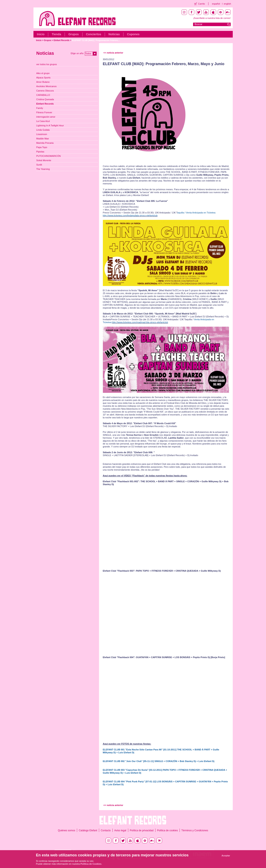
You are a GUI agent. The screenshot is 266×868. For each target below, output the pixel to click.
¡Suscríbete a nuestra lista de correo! (212, 18)
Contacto (106, 830)
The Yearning (43, 169)
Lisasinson (42, 134)
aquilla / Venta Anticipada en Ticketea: (197, 213)
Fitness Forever (44, 112)
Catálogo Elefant (88, 830)
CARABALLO (43, 95)
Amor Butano (43, 82)
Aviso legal (120, 830)
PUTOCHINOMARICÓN (49, 156)
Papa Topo (42, 147)
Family (40, 108)
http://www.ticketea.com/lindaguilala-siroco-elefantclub (130, 215)
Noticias (114, 34)
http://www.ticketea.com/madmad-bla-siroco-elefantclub (140, 322)
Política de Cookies (91, 864)
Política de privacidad (142, 830)
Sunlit (39, 165)
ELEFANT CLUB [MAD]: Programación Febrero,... (96, 40)
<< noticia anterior (113, 53)
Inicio (41, 34)
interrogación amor (46, 117)
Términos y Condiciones (195, 830)
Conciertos (94, 34)
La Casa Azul (43, 121)
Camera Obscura (45, 91)
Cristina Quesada (45, 99)
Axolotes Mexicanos (47, 86)
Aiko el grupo (43, 73)
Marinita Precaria (45, 143)
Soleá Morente (44, 160)
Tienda (56, 34)
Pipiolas (40, 152)
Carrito (201, 4)
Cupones (133, 34)
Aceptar (226, 856)
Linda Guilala (43, 130)
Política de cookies (167, 830)
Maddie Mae (43, 139)
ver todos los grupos (47, 64)
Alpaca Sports (43, 78)
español (216, 4)
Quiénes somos (67, 830)
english (227, 4)
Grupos (74, 34)
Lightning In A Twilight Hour (50, 125)
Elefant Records (62, 40)
